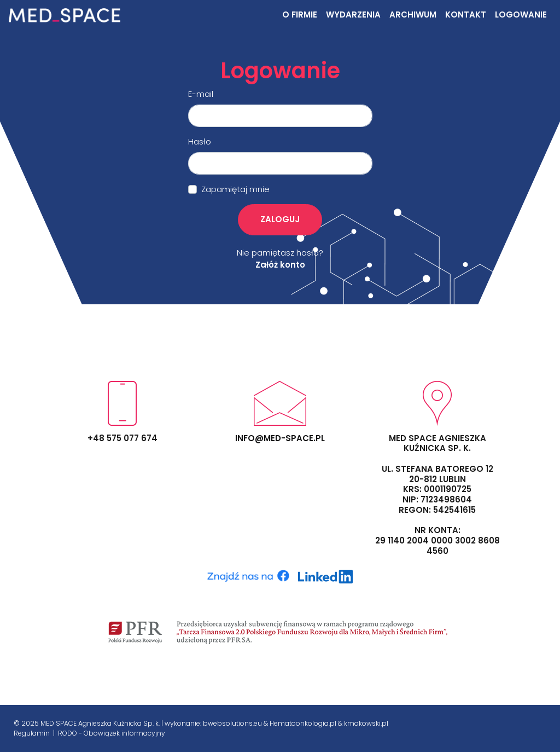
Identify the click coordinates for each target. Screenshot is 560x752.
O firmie (300, 15)
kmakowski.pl (366, 723)
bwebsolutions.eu (232, 723)
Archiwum (413, 15)
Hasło (200, 141)
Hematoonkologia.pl (303, 723)
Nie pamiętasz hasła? (280, 253)
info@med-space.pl (280, 438)
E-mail (201, 94)
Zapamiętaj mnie (235, 189)
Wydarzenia (353, 15)
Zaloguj (280, 219)
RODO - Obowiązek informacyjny (112, 733)
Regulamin (33, 733)
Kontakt (466, 15)
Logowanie (521, 15)
